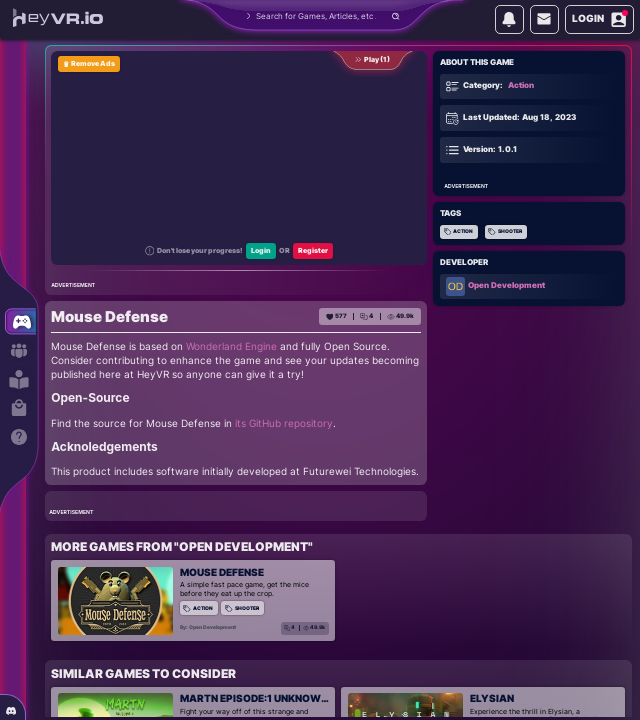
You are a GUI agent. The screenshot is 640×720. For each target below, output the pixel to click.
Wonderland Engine (231, 346)
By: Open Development (208, 627)
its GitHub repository (284, 423)
